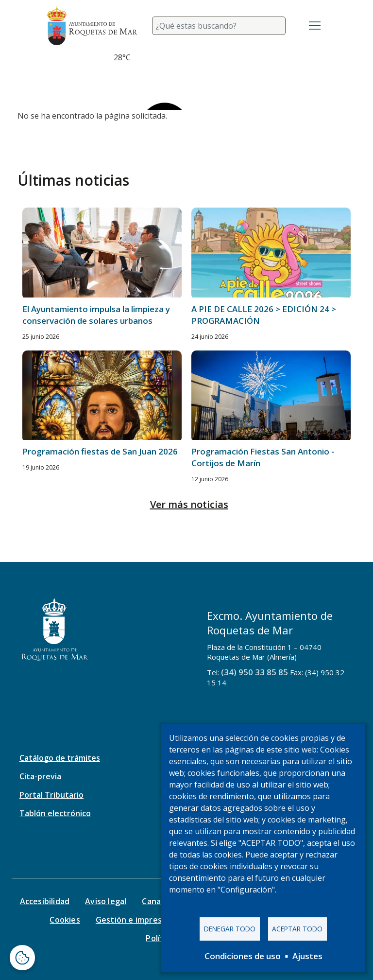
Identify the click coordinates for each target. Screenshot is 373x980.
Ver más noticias (189, 504)
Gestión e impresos (133, 920)
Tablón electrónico (55, 813)
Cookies (65, 920)
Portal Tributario (51, 795)
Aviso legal (106, 901)
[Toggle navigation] (315, 26)
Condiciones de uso (243, 956)
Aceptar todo (297, 929)
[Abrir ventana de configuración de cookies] (22, 958)
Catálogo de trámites (60, 758)
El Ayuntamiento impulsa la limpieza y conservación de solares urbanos (96, 315)
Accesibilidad (45, 901)
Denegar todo (230, 929)
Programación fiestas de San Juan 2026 (100, 451)
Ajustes (307, 956)
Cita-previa (40, 776)
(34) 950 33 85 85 (254, 672)
